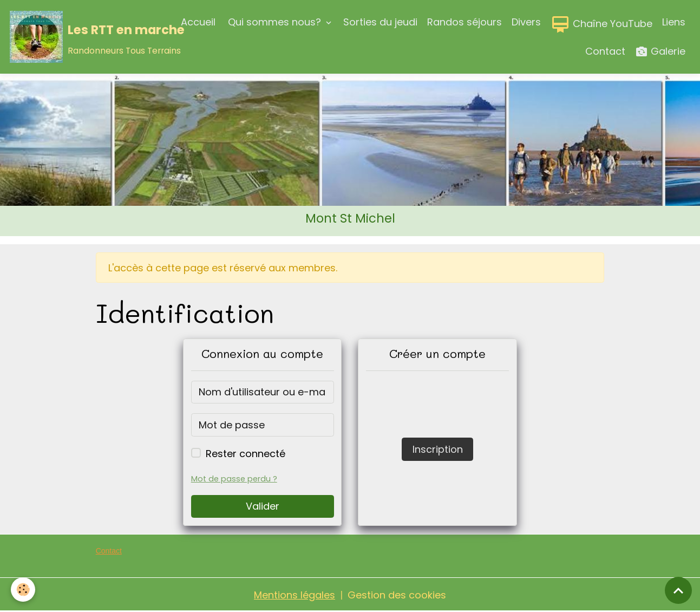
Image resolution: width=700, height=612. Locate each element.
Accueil (198, 22)
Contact (605, 51)
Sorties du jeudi (380, 22)
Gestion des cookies (397, 595)
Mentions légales (295, 595)
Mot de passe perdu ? (234, 479)
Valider (263, 506)
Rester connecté (246, 454)
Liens (674, 22)
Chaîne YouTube (601, 24)
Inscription (438, 449)
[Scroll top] (678, 590)
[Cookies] (23, 590)
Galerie (660, 52)
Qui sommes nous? (274, 22)
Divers (526, 22)
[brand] (83, 37)
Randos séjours (465, 22)
